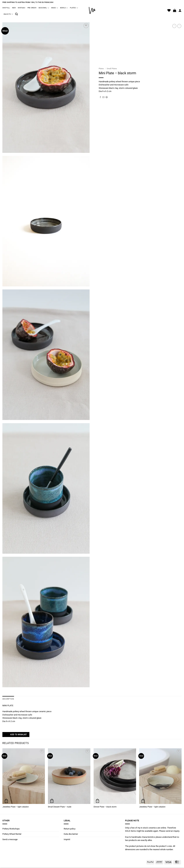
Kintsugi (22, 8)
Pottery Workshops (11, 829)
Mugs (55, 8)
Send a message (10, 839)
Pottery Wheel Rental (12, 834)
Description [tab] (8, 699)
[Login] (180, 10)
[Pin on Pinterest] (107, 97)
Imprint (67, 839)
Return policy (70, 829)
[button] (16, 14)
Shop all (6, 8)
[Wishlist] (169, 10)
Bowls (64, 8)
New (14, 8)
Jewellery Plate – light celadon (16, 807)
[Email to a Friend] (103, 97)
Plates (74, 8)
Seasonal (44, 8)
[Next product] (174, 26)
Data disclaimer (71, 834)
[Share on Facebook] (100, 97)
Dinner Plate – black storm (105, 807)
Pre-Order (32, 8)
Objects (8, 14)
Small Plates (112, 69)
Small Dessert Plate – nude (60, 807)
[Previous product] (179, 26)
